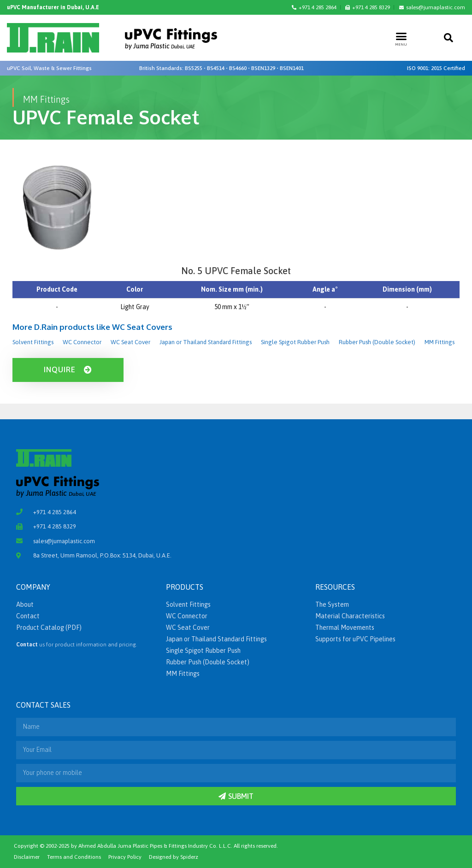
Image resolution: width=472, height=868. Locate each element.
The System (332, 604)
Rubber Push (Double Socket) (377, 342)
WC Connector (82, 342)
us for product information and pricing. (77, 645)
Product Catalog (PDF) (49, 628)
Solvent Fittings (33, 342)
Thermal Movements (345, 628)
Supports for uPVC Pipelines (355, 639)
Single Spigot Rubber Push (295, 342)
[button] (401, 36)
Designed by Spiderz (174, 857)
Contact (28, 616)
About (25, 604)
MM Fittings (440, 342)
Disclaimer (27, 857)
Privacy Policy (125, 857)
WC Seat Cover (130, 342)
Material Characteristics (350, 616)
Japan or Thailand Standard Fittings (206, 342)
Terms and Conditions (74, 857)
